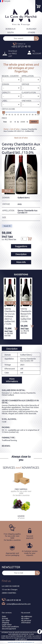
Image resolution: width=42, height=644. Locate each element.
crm (33, 642)
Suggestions (21, 246)
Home (6, 129)
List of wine (15, 129)
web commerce (29, 642)
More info (21, 262)
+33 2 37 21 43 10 (13, 600)
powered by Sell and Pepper (14, 642)
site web (23, 642)
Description (21, 254)
